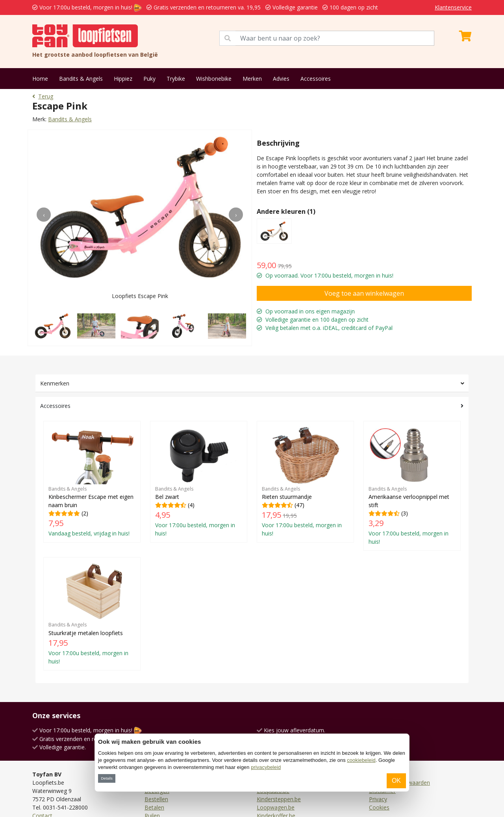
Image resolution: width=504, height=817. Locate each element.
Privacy (378, 799)
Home (40, 79)
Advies (281, 79)
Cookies (379, 807)
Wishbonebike (214, 79)
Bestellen (156, 799)
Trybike (176, 79)
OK (396, 781)
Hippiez (123, 79)
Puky (149, 79)
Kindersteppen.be (279, 799)
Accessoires (316, 79)
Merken (252, 79)
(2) (92, 482)
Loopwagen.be (276, 807)
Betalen (154, 807)
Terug (43, 96)
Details (107, 778)
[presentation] (44, 215)
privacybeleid (266, 767)
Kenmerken (55, 383)
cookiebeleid (361, 760)
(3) (412, 486)
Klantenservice (453, 7)
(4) (199, 482)
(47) (305, 482)
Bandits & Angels (81, 79)
